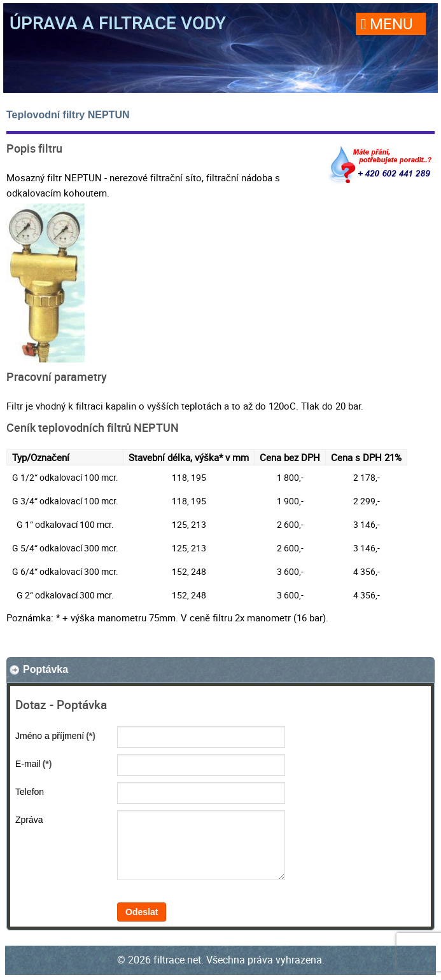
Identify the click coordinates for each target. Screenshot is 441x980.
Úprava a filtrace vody (118, 22)
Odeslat (142, 912)
